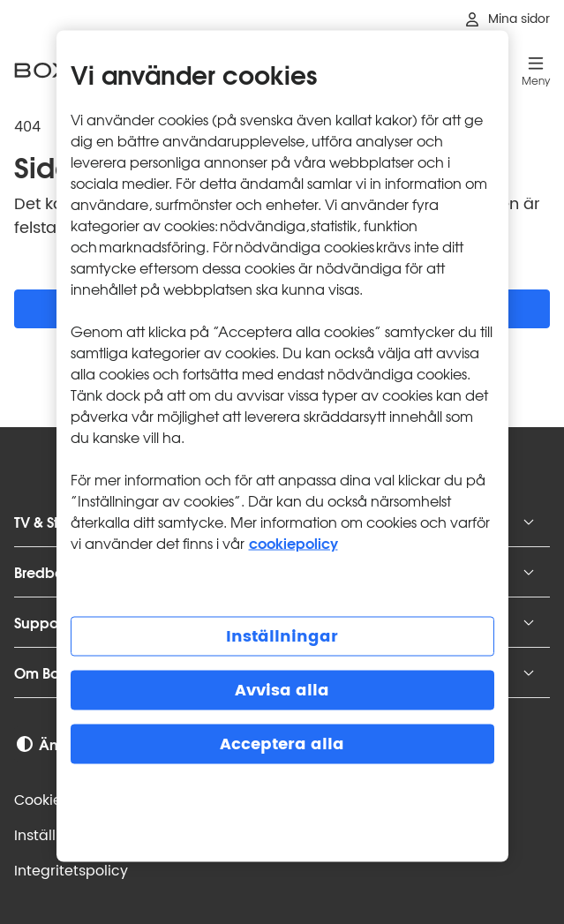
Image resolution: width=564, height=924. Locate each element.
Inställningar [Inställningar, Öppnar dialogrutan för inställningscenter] (282, 637)
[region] (282, 447)
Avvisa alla (282, 691)
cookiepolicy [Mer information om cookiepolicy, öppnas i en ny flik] (293, 542)
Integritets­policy (71, 871)
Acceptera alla (282, 744)
